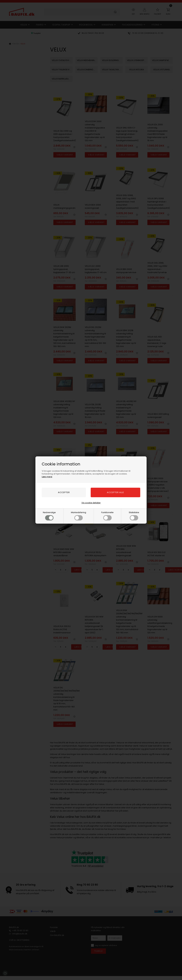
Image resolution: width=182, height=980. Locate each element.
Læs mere (47, 477)
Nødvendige (49, 516)
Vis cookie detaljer (91, 503)
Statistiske (134, 516)
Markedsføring (79, 516)
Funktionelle (107, 516)
